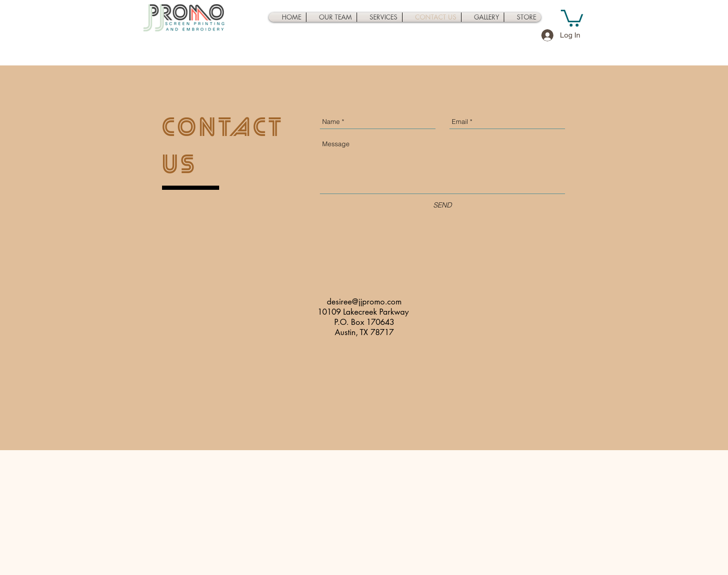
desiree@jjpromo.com (364, 302)
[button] (572, 17)
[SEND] (442, 205)
